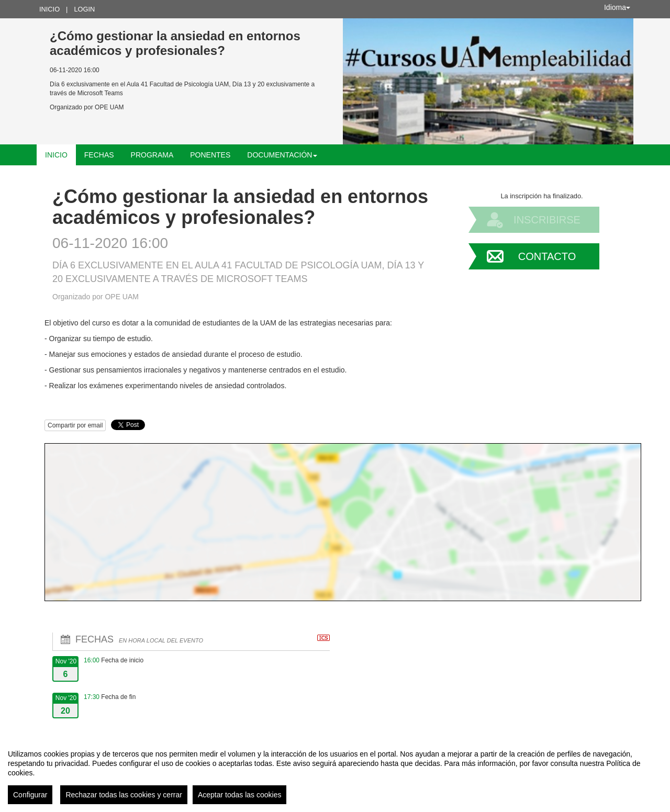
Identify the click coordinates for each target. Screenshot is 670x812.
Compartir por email (75, 425)
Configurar (30, 795)
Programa (152, 155)
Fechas (99, 155)
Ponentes (210, 155)
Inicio (49, 9)
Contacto (547, 256)
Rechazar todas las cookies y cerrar (124, 795)
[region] (335, 773)
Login (84, 9)
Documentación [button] (282, 155)
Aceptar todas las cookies (240, 795)
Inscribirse (547, 220)
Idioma (617, 7)
